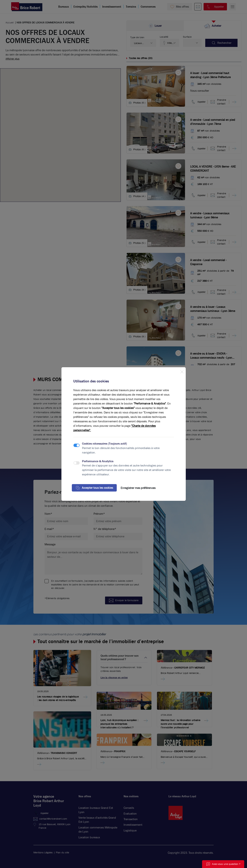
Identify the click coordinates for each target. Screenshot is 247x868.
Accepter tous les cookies (94, 488)
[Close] (182, 371)
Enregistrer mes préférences (138, 488)
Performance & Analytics (98, 461)
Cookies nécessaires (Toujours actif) (104, 444)
